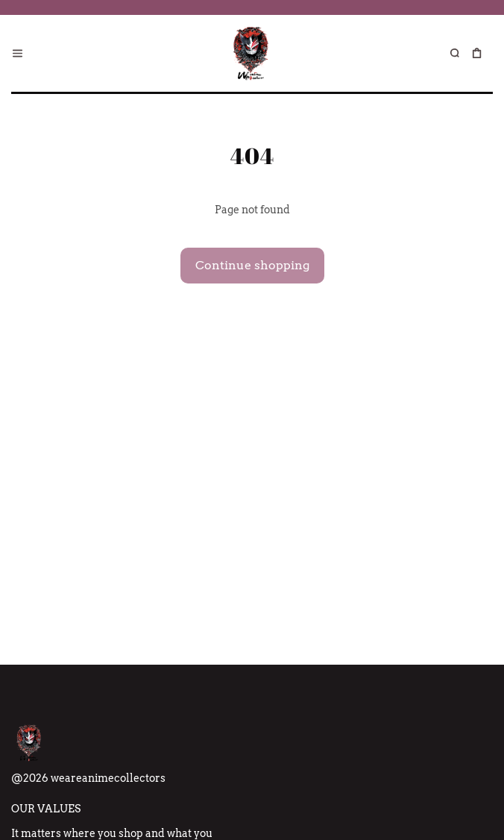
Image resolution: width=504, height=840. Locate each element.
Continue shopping (252, 265)
